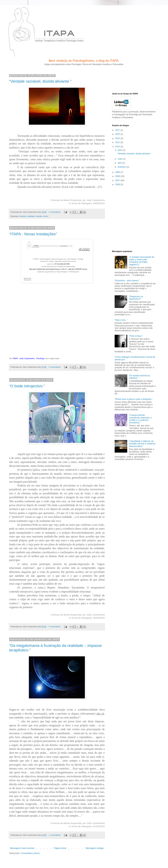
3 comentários (55, 212)
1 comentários (55, 835)
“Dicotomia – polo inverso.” (127, 281)
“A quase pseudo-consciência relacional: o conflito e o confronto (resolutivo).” (140, 419)
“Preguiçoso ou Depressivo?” (136, 298)
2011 (118, 142)
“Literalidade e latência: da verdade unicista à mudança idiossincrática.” (142, 444)
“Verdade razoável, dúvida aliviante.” (40, 81)
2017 (118, 130)
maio (120, 159)
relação (39, 216)
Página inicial (60, 848)
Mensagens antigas (95, 848)
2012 (118, 138)
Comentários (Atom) (30, 853)
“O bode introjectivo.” (27, 386)
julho (120, 150)
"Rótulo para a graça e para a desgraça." (134, 399)
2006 (118, 184)
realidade (31, 216)
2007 (118, 180)
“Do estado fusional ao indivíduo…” (139, 377)
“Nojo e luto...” (121, 320)
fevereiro (122, 167)
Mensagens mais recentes (22, 848)
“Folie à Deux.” (136, 336)
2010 (118, 147)
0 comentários (55, 367)
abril (120, 163)
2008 (118, 176)
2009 (118, 172)
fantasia (23, 216)
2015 (118, 134)
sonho (46, 216)
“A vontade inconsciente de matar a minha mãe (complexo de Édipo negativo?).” (142, 261)
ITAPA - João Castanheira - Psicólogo (29, 358)
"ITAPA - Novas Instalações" (33, 234)
